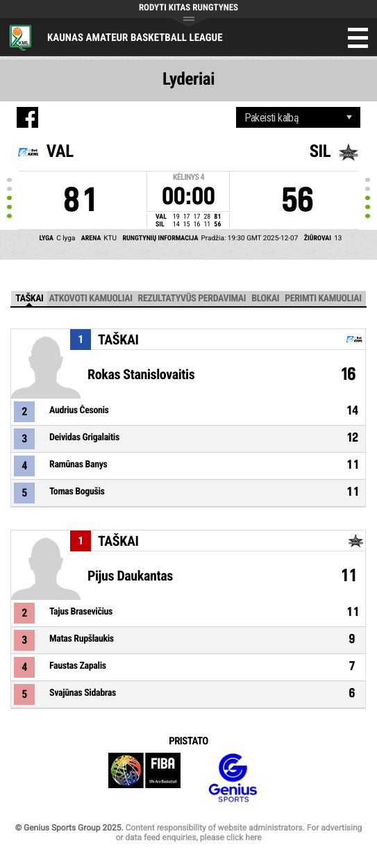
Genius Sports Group (233, 778)
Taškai (29, 299)
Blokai (265, 299)
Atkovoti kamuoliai (90, 299)
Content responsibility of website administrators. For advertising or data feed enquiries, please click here (238, 833)
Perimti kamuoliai (323, 299)
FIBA (144, 778)
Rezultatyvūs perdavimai (192, 299)
